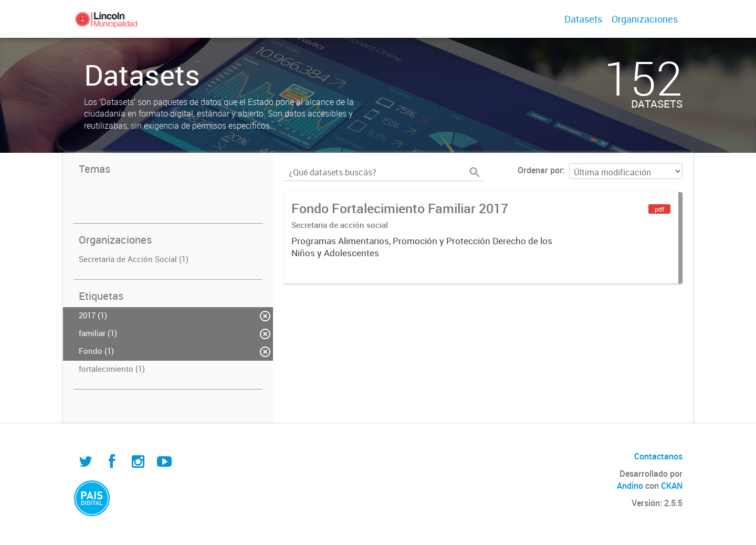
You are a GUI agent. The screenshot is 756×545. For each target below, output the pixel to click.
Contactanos (658, 456)
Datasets (583, 19)
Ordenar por (540, 170)
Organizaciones (645, 19)
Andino (630, 486)
